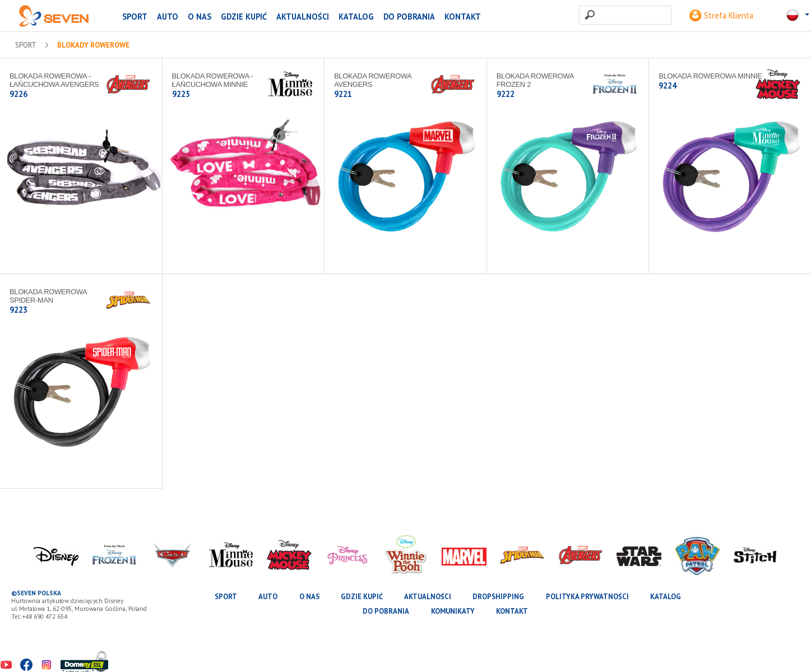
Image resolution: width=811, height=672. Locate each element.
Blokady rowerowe (93, 45)
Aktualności (303, 17)
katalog (356, 17)
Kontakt (463, 17)
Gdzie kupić (244, 17)
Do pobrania (409, 17)
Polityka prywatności (587, 597)
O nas (200, 17)
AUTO (168, 17)
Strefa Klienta (721, 15)
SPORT (135, 17)
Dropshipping (498, 597)
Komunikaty (453, 611)
